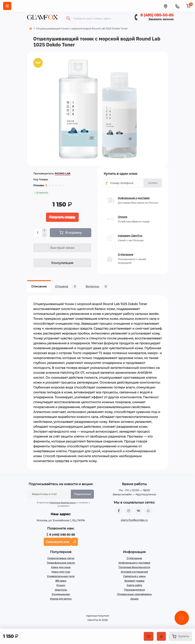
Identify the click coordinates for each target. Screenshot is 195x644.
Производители (134, 590)
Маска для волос (61, 599)
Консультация (62, 263)
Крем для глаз (61, 572)
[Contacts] (177, 6)
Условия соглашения (134, 572)
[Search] (68, 18)
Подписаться (82, 494)
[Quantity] (38, 233)
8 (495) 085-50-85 (157, 15)
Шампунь (61, 590)
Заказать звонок (161, 19)
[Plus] (45, 231)
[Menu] (7, 6)
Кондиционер (61, 595)
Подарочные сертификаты (134, 595)
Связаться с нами (134, 577)
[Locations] (165, 6)
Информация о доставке (134, 563)
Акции (134, 599)
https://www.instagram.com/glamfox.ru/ (129, 511)
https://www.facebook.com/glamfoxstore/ (119, 511)
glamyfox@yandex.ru (134, 520)
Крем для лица (61, 568)
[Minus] (45, 236)
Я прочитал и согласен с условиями (61, 505)
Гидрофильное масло (61, 563)
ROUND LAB (62, 174)
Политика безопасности (63, 503)
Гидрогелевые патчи (61, 559)
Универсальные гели (61, 577)
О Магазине (134, 559)
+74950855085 (148, 511)
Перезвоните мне (57, 542)
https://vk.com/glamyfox (138, 511)
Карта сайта (134, 586)
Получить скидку (62, 218)
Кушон (61, 586)
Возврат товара (134, 581)
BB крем (61, 581)
